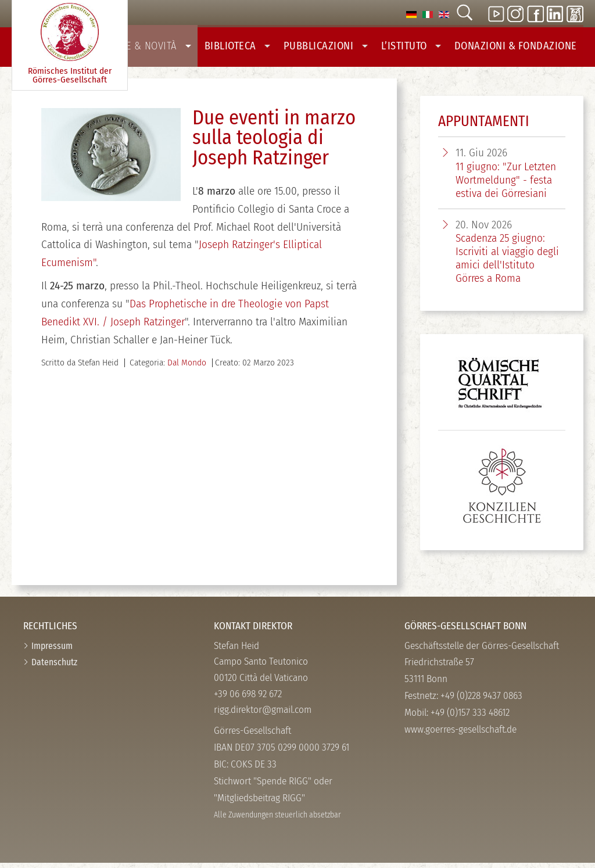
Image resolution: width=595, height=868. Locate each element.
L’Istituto (420, 48)
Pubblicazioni (338, 48)
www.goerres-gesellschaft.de (460, 735)
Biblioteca (255, 48)
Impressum (52, 651)
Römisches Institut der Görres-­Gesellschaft (70, 44)
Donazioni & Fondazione (520, 48)
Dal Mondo (187, 368)
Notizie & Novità (166, 48)
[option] (411, 14)
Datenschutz (54, 667)
